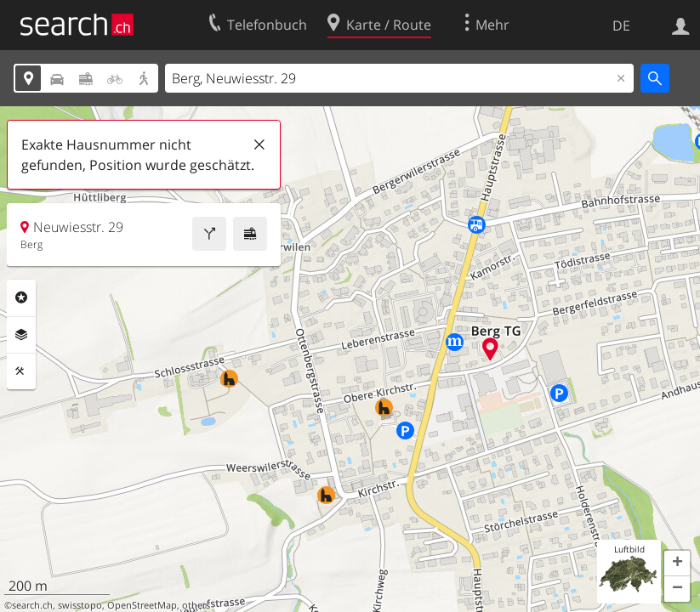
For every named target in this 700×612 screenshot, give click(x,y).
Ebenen (21, 335)
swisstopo (80, 605)
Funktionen (21, 371)
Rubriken (21, 297)
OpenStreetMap (142, 605)
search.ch (32, 605)
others (196, 605)
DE (621, 25)
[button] (677, 564)
